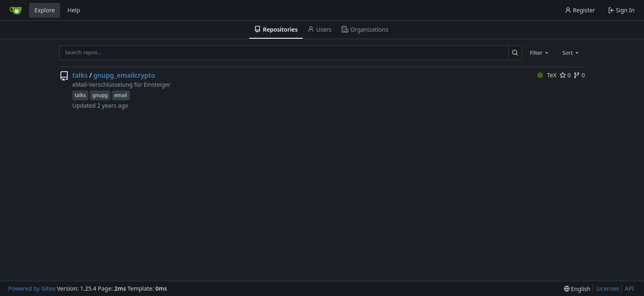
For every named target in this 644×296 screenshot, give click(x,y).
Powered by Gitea (32, 288)
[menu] (577, 289)
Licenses (608, 288)
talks (80, 75)
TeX (547, 75)
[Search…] (515, 53)
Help (74, 10)
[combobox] (540, 53)
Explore (45, 10)
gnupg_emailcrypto (124, 75)
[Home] (16, 10)
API (629, 288)
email (121, 95)
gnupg (100, 95)
